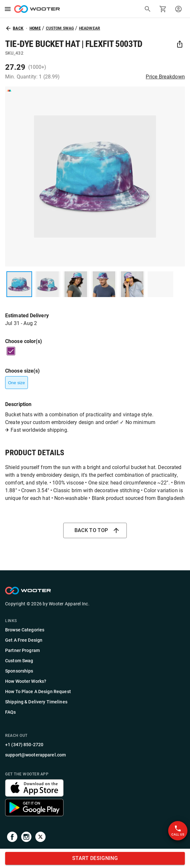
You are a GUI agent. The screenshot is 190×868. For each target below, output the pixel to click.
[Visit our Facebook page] (12, 838)
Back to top (95, 530)
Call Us (178, 831)
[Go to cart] (163, 9)
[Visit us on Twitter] (40, 838)
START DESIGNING (95, 858)
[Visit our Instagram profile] (26, 838)
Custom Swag (60, 28)
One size (17, 383)
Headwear (90, 28)
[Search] (148, 9)
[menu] (8, 9)
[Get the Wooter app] (34, 795)
